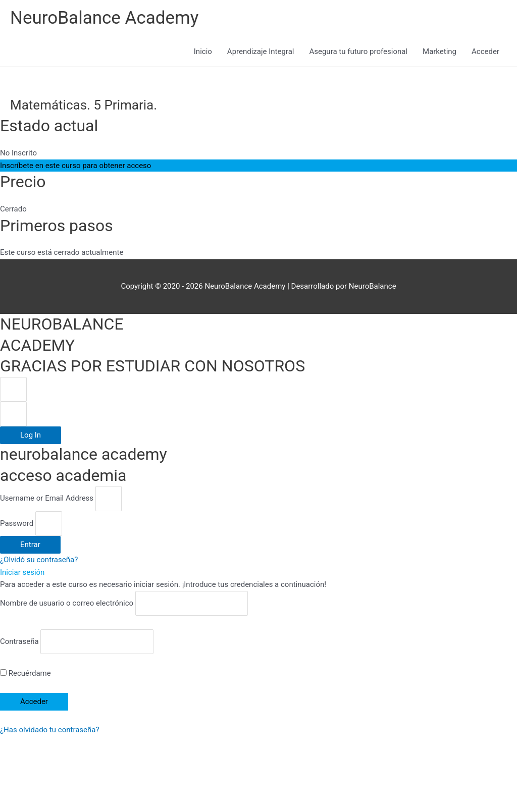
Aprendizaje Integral (261, 51)
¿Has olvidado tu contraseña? (50, 730)
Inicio (203, 51)
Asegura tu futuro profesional (358, 51)
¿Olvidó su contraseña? (39, 560)
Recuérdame (25, 673)
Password (17, 523)
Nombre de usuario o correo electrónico (67, 603)
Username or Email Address (47, 499)
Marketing (440, 51)
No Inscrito (18, 153)
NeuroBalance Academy (104, 18)
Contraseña (19, 641)
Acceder (485, 51)
